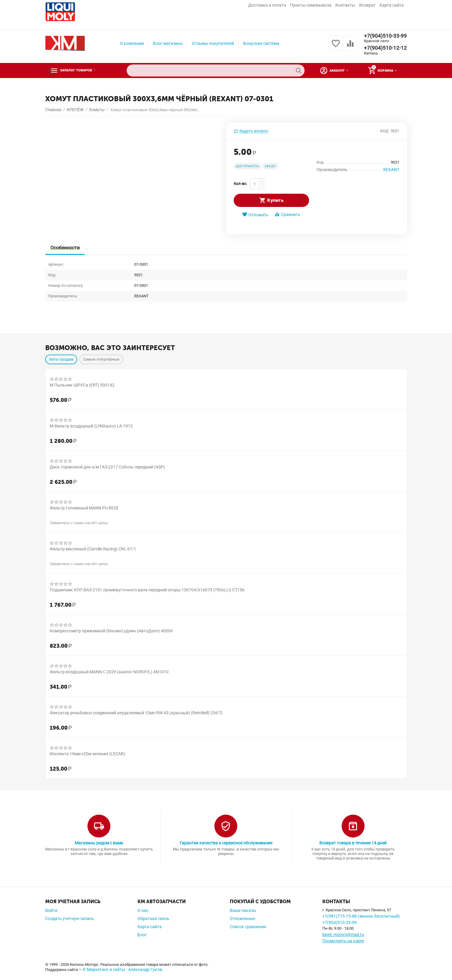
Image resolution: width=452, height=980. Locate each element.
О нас (143, 910)
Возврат (367, 5)
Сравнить (287, 214)
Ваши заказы (243, 910)
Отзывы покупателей (213, 43)
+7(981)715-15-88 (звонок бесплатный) (361, 916)
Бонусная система (261, 43)
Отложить (255, 215)
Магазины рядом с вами (99, 843)
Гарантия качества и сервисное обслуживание (226, 843)
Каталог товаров (82, 70)
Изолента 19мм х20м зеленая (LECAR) (87, 754)
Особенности (66, 248)
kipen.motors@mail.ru (343, 935)
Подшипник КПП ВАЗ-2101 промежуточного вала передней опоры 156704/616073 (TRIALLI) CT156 (147, 590)
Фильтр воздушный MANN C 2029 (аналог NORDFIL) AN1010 (109, 672)
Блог (142, 935)
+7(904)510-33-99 (385, 36)
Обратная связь (153, 919)
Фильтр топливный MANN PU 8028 (84, 508)
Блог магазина (168, 43)
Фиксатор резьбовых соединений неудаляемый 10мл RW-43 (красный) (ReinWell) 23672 (136, 713)
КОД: (385, 131)
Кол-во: (240, 184)
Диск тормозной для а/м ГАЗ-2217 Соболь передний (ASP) (107, 467)
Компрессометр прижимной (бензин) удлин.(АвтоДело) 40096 (111, 631)
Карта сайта (392, 5)
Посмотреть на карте (343, 941)
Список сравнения (248, 927)
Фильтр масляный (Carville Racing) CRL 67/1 (93, 549)
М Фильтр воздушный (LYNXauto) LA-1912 (91, 426)
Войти (51, 910)
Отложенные (242, 919)
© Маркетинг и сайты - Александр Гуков (122, 969)
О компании (132, 43)
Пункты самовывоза (311, 5)
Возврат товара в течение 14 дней (353, 843)
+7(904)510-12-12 (385, 48)
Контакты (345, 5)
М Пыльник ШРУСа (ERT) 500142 (82, 385)
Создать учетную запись (70, 919)
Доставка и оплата (267, 5)
